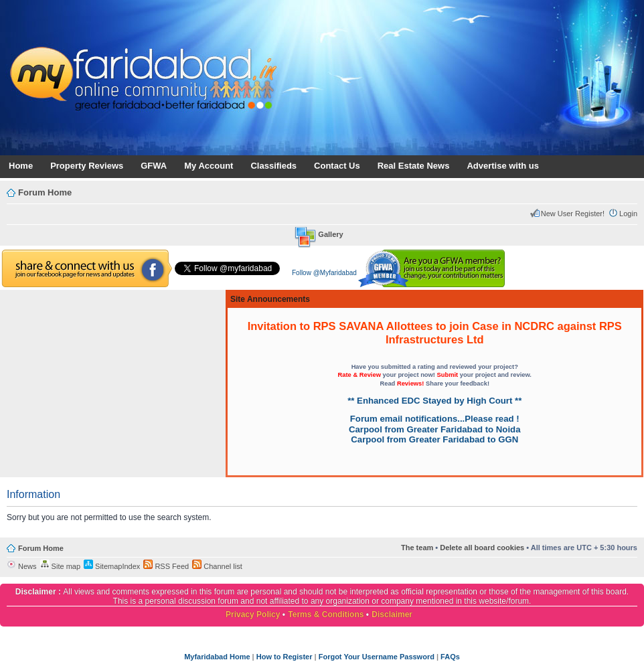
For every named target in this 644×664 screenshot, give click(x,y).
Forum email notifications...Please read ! (435, 419)
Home (21, 166)
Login (628, 214)
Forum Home (45, 192)
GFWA (154, 166)
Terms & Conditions (326, 614)
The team (417, 548)
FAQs (450, 657)
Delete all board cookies (482, 548)
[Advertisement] (112, 384)
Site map (60, 566)
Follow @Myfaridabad (324, 273)
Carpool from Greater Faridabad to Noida (434, 429)
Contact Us (337, 166)
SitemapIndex (112, 566)
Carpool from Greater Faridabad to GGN (434, 439)
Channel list (217, 566)
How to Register (285, 657)
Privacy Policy (253, 614)
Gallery (330, 234)
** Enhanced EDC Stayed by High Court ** (434, 401)
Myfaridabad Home (217, 657)
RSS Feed (166, 566)
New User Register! (573, 214)
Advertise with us (503, 166)
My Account (209, 166)
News (22, 566)
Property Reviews (87, 166)
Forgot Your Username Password (377, 657)
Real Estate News (414, 166)
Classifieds (273, 166)
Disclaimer (392, 614)
